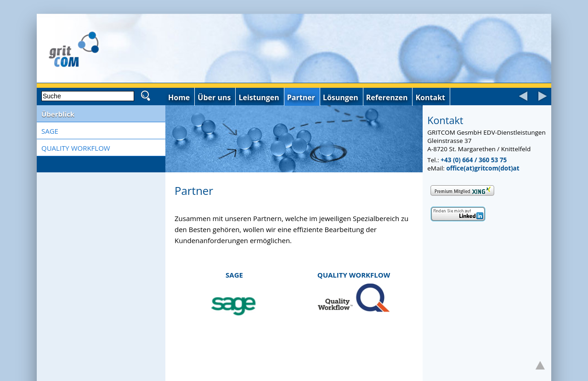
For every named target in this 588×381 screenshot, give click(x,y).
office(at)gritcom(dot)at (483, 168)
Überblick (58, 114)
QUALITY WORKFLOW (76, 148)
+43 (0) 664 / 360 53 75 (474, 160)
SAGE (50, 131)
